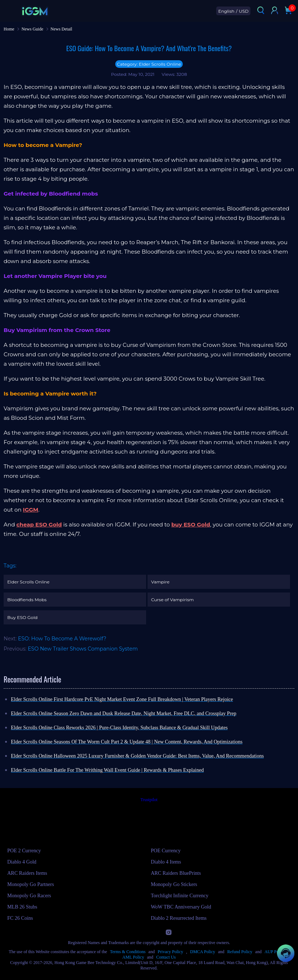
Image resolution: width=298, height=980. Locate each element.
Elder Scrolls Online (28, 582)
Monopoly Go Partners (31, 884)
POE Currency (166, 851)
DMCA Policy (203, 952)
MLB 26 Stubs (22, 907)
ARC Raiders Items (27, 873)
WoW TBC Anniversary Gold (181, 907)
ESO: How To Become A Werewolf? (62, 639)
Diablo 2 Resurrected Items (179, 918)
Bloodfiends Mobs (27, 600)
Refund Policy (240, 952)
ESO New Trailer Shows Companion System (83, 649)
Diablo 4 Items (166, 862)
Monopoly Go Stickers (174, 884)
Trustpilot (149, 800)
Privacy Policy (170, 952)
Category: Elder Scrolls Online (149, 64)
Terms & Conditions (128, 952)
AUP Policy (275, 952)
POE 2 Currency (24, 851)
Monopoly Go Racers (29, 896)
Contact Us (166, 957)
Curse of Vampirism (173, 600)
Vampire (160, 582)
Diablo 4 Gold (22, 862)
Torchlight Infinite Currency (180, 896)
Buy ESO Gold (23, 617)
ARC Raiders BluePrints (176, 873)
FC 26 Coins (20, 918)
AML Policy (133, 957)
